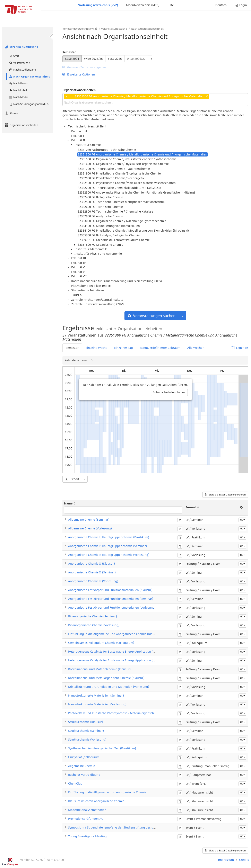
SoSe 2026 (115, 59)
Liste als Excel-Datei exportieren (225, 495)
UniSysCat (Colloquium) (84, 757)
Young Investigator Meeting (87, 836)
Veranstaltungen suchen (152, 316)
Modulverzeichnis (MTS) (143, 5)
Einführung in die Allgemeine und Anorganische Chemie (107, 792)
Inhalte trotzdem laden (169, 392)
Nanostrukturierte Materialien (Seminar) (96, 695)
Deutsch (221, 5)
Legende (240, 348)
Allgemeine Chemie (82, 766)
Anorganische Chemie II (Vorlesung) (93, 581)
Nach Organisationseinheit (29, 77)
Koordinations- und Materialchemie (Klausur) (99, 669)
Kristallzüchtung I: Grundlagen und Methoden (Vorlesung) (109, 687)
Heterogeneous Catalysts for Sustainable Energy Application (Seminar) (117, 660)
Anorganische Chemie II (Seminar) (92, 572)
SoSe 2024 (72, 59)
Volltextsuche (19, 63)
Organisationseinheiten (21, 125)
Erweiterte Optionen (79, 74)
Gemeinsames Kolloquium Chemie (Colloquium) (101, 643)
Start (14, 56)
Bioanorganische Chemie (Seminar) (93, 616)
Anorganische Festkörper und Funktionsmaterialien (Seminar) (111, 599)
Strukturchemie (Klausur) (86, 722)
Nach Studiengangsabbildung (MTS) (31, 104)
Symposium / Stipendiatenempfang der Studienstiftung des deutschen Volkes (122, 827)
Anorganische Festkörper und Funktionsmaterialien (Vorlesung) (112, 607)
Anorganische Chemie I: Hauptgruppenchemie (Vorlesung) (109, 555)
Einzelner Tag (124, 348)
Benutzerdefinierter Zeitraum (160, 348)
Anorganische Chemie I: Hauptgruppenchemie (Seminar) (107, 546)
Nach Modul (19, 97)
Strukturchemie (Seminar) (86, 731)
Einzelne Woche (96, 348)
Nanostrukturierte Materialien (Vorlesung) (97, 704)
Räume (11, 113)
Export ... (75, 479)
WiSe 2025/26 (93, 59)
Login (241, 5)
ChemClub (75, 783)
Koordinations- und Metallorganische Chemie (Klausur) (106, 678)
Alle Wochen (196, 348)
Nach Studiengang (22, 70)
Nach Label (18, 90)
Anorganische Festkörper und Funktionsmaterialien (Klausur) (110, 590)
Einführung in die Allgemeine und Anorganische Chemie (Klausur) (114, 634)
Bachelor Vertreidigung (84, 775)
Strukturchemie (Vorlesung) (87, 739)
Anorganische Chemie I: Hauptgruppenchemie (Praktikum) (109, 537)
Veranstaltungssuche (21, 47)
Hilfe (171, 5)
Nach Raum (18, 83)
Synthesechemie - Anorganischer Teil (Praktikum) (102, 748)
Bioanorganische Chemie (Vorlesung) (94, 625)
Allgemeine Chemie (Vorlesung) (90, 528)
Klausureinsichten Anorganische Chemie (96, 801)
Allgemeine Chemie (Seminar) (89, 520)
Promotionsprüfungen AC (86, 819)
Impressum (226, 860)
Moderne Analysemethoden (87, 810)
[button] (242, 520)
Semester (69, 52)
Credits (244, 860)
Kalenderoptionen (77, 360)
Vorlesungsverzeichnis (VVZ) (98, 5)
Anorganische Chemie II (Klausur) (92, 563)
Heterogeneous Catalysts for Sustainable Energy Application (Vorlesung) (118, 651)
